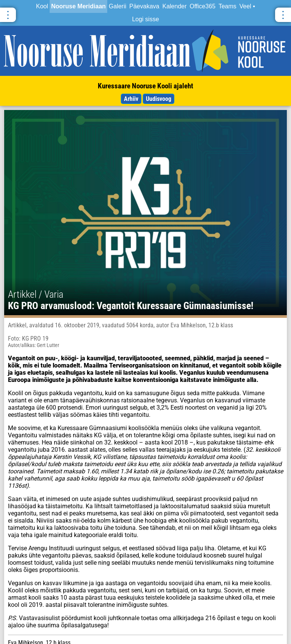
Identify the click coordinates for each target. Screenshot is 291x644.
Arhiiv (131, 99)
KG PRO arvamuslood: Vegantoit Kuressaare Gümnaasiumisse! (131, 306)
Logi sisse (145, 19)
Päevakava (144, 6)
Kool (42, 6)
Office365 (203, 6)
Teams (228, 6)
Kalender (174, 6)
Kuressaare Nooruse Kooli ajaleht (145, 86)
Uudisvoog (159, 99)
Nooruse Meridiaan (78, 6)
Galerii (117, 6)
